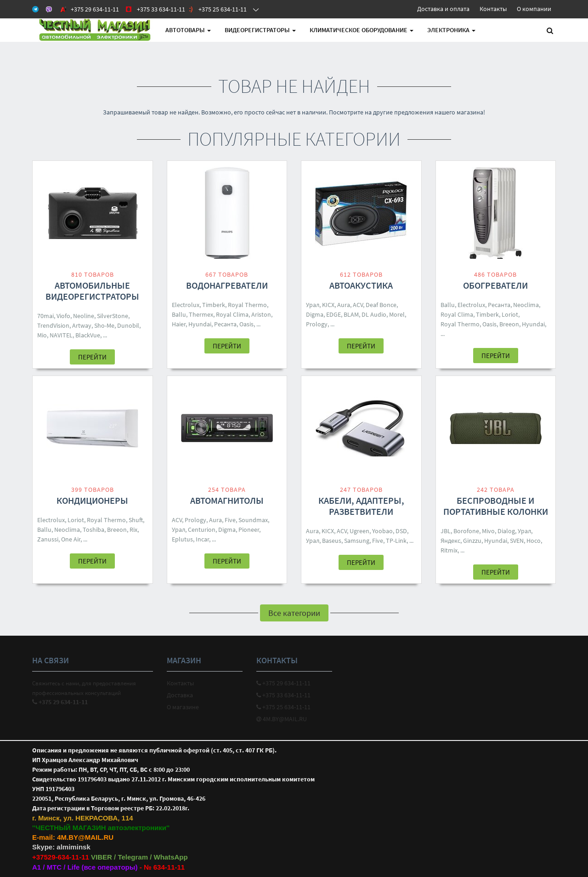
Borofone (466, 531)
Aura (344, 305)
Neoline (84, 316)
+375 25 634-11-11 (283, 707)
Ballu (179, 314)
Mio (42, 335)
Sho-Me (104, 325)
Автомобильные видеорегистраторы (92, 291)
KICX (328, 305)
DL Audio (374, 314)
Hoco (534, 541)
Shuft (136, 520)
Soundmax (253, 520)
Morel (397, 314)
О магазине (183, 707)
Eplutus (182, 539)
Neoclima (526, 305)
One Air (71, 539)
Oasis (246, 324)
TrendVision (53, 325)
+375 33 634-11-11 (283, 695)
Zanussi (48, 539)
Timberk (214, 305)
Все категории (294, 613)
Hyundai (200, 324)
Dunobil (128, 325)
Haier (179, 324)
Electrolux (186, 305)
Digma (315, 314)
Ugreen (359, 531)
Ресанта (225, 324)
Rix (133, 530)
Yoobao (382, 531)
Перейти (92, 357)
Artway (82, 325)
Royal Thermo (247, 305)
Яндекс (450, 541)
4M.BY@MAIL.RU (282, 719)
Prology (317, 324)
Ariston (261, 314)
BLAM (351, 314)
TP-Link (396, 541)
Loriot (510, 314)
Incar (202, 539)
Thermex (201, 314)
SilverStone (113, 316)
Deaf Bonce (381, 305)
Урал (313, 305)
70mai (45, 316)
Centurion (202, 530)
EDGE (334, 314)
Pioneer (249, 530)
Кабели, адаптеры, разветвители (361, 506)
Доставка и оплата (443, 9)
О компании (534, 9)
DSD (401, 531)
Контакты (493, 9)
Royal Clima (232, 314)
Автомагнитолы (227, 500)
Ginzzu (472, 541)
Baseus (332, 541)
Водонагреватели (227, 285)
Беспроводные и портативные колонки (496, 506)
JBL (446, 531)
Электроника (451, 30)
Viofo (63, 316)
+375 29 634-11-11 (283, 683)
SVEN (517, 541)
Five (230, 520)
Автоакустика (361, 285)
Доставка (180, 695)
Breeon (509, 324)
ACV (358, 305)
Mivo (488, 531)
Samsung (357, 541)
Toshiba (93, 530)
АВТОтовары (188, 30)
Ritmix (449, 550)
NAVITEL (61, 335)
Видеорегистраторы (260, 30)
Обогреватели (495, 285)
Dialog (506, 531)
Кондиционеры (92, 500)
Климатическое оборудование (362, 30)
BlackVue (88, 335)
